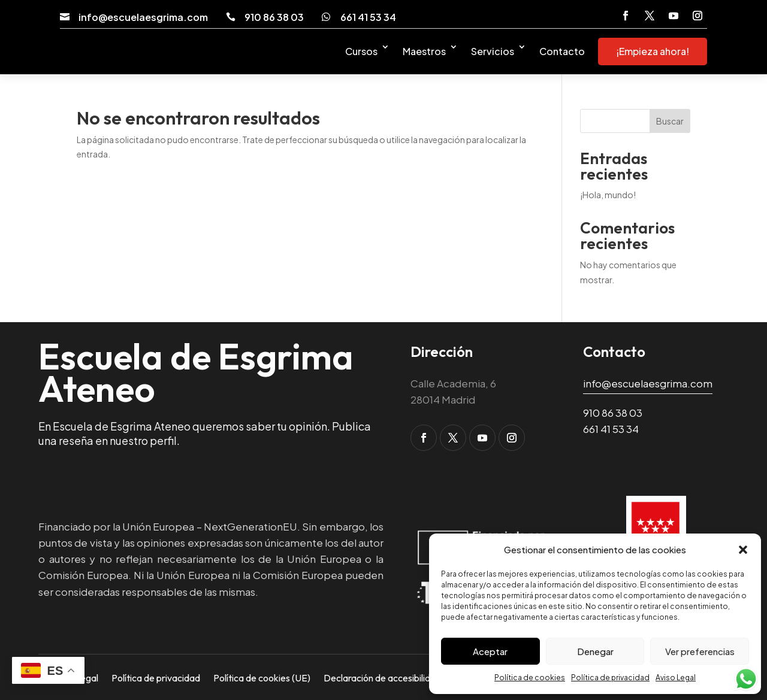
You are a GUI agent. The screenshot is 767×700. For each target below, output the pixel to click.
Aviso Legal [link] (676, 678)
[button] (743, 550)
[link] (65, 17)
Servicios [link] (493, 51)
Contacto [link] (562, 51)
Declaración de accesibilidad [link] (382, 677)
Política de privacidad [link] (610, 678)
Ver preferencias (700, 651)
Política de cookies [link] (530, 678)
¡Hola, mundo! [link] (608, 195)
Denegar (595, 651)
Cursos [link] (361, 51)
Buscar (670, 121)
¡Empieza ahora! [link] (653, 51)
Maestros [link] (424, 51)
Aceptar (490, 651)
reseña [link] (76, 440)
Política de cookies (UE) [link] (262, 677)
